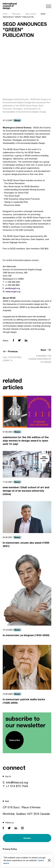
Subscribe (15, 740)
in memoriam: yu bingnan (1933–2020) (26, 635)
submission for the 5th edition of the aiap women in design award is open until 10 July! (26, 440)
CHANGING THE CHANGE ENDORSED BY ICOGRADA (40, 359)
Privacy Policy (10, 849)
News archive (31, 14)
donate (27, 838)
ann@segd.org (12, 288)
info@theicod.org (17, 782)
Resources (16, 14)
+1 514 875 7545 (17, 786)
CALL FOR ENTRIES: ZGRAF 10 (12, 359)
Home (5, 14)
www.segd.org (13, 291)
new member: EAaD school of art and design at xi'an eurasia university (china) (26, 491)
